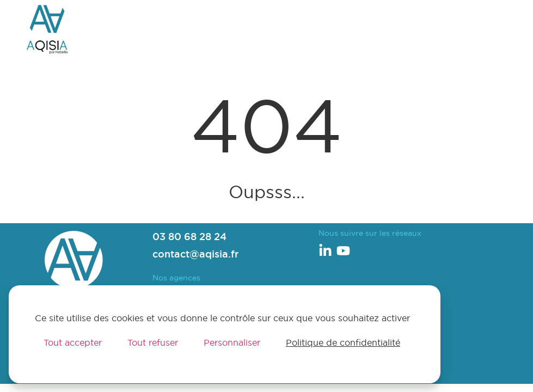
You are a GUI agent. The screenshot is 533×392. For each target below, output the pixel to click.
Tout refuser (153, 342)
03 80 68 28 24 (189, 237)
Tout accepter (73, 342)
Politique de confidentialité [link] (343, 342)
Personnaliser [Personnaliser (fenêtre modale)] (232, 342)
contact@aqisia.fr (195, 254)
